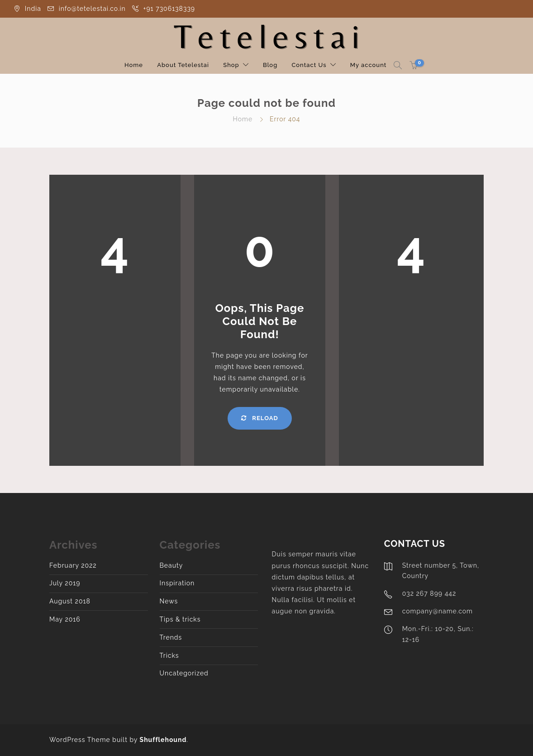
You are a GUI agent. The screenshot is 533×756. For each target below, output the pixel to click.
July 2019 (65, 583)
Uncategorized (184, 673)
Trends (171, 637)
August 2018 (70, 601)
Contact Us (309, 65)
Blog (270, 65)
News (169, 601)
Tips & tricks (180, 619)
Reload (259, 418)
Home (134, 65)
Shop (231, 65)
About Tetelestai (183, 65)
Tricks (169, 656)
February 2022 (73, 565)
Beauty (171, 565)
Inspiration (177, 583)
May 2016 (65, 619)
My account (369, 65)
